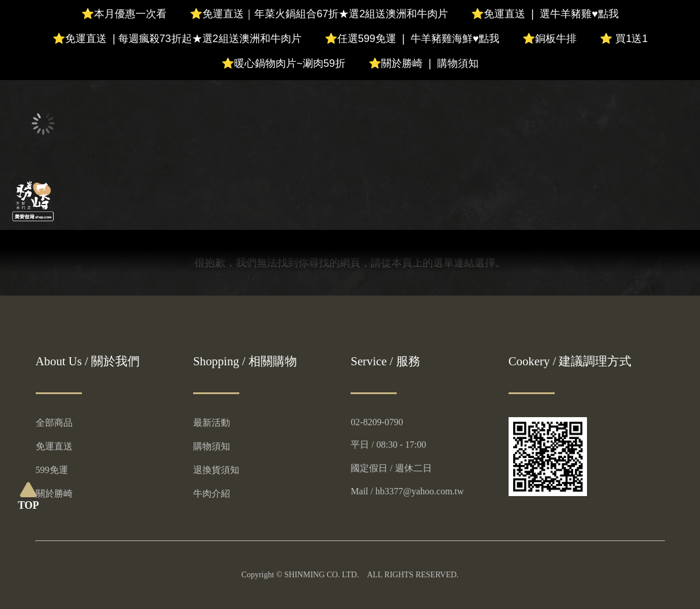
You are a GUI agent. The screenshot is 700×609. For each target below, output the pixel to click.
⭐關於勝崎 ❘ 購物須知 (424, 63)
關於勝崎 (54, 493)
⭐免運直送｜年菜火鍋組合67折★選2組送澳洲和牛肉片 (319, 14)
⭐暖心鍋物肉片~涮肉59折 (283, 63)
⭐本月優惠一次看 (124, 14)
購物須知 (212, 446)
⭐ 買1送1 (624, 39)
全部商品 (54, 423)
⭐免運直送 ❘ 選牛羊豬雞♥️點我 (545, 14)
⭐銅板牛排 (550, 39)
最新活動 (212, 423)
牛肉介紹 (212, 493)
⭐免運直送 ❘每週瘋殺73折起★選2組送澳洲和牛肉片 (177, 39)
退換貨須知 (216, 470)
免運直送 (54, 446)
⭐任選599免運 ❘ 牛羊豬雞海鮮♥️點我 (412, 39)
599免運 (52, 470)
